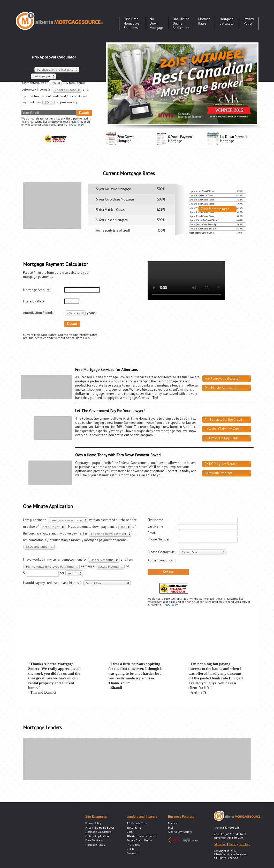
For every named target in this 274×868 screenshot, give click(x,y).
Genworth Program (218, 473)
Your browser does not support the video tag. (186, 281)
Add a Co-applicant (162, 560)
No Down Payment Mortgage (234, 139)
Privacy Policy (249, 21)
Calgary (233, 844)
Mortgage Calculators (98, 832)
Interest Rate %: (34, 301)
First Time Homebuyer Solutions (132, 23)
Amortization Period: (38, 313)
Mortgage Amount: (36, 290)
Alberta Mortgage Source (59, 21)
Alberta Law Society (180, 832)
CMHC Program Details (221, 464)
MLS (171, 828)
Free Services (94, 840)
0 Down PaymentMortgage (180, 139)
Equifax (173, 823)
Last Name (155, 526)
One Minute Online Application (181, 23)
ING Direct (133, 845)
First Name (155, 520)
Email (152, 533)
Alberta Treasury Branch (142, 836)
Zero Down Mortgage (125, 139)
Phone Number (158, 539)
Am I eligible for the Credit (223, 420)
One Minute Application (221, 388)
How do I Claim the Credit (223, 429)
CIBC (130, 832)
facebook (255, 39)
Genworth (133, 853)
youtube (241, 39)
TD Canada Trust (137, 823)
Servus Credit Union (139, 840)
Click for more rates (215, 209)
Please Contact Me (161, 552)
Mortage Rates (204, 21)
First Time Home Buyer (100, 828)
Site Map (245, 844)
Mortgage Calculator (227, 21)
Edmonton (220, 844)
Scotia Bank (134, 828)
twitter (248, 39)
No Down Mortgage (157, 23)
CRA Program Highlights (222, 438)
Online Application (97, 836)
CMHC (131, 849)
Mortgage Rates (95, 845)
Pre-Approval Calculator (222, 378)
